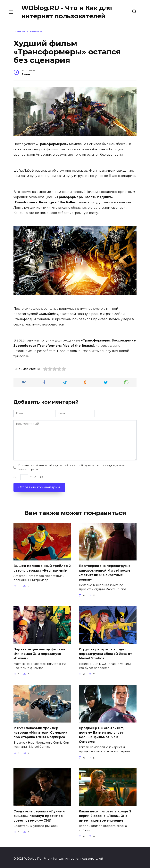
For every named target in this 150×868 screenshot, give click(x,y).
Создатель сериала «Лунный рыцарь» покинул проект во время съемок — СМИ (39, 813)
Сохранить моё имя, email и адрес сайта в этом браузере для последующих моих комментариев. (72, 467)
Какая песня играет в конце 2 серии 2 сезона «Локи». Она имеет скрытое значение (105, 813)
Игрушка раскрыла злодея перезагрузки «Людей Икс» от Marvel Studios (105, 653)
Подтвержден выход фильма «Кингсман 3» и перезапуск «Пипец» (39, 653)
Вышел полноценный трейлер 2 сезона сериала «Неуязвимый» (42, 568)
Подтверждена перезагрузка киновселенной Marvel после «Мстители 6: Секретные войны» (105, 572)
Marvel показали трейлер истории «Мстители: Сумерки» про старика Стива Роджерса (40, 731)
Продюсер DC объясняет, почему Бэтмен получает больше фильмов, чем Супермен (101, 733)
